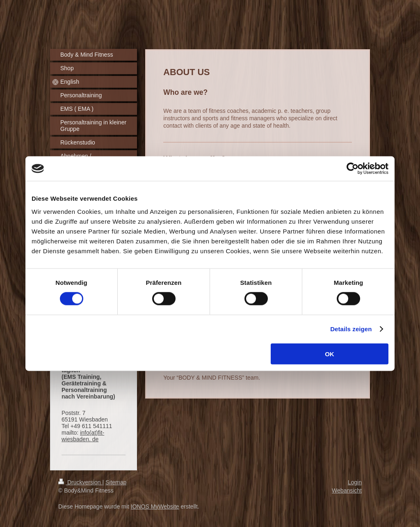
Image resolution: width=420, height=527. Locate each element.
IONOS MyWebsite (155, 506)
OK (330, 354)
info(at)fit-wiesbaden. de (83, 436)
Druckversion (80, 482)
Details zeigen (351, 329)
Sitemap (116, 482)
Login (355, 482)
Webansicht (347, 490)
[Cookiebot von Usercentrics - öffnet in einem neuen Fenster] (353, 169)
